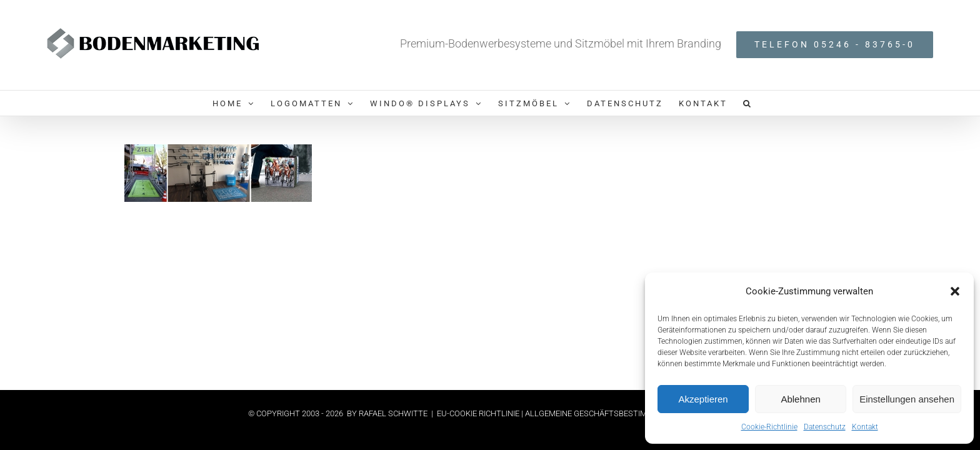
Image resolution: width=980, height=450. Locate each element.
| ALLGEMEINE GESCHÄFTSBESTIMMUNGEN (601, 413)
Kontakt (865, 427)
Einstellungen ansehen (907, 399)
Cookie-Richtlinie (769, 427)
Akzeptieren (703, 399)
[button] (955, 291)
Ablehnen (800, 399)
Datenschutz (825, 427)
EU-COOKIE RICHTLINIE (479, 413)
